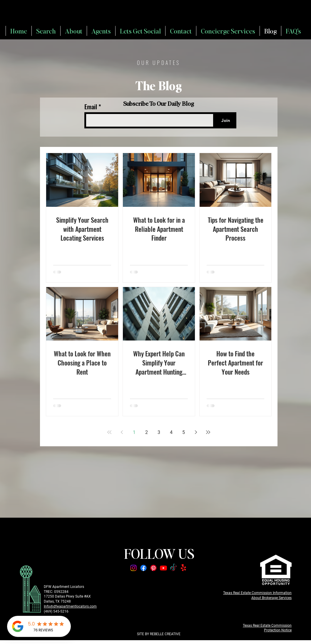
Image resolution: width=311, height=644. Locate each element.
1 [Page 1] (134, 432)
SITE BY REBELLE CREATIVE (159, 634)
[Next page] (196, 432)
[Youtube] (163, 568)
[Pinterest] (153, 568)
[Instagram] (133, 568)
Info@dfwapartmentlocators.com (70, 606)
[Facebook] (143, 568)
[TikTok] (173, 568)
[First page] (109, 432)
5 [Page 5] (184, 432)
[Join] (226, 120)
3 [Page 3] (159, 432)
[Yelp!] (183, 568)
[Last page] (208, 432)
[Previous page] (122, 432)
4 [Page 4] (171, 432)
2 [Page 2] (147, 432)
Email (91, 107)
